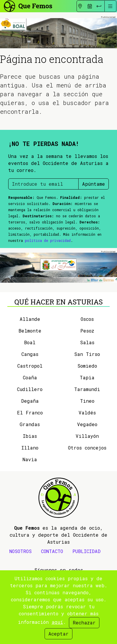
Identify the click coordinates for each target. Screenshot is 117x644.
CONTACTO (52, 551)
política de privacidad (48, 240)
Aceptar (58, 634)
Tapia (87, 377)
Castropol (30, 366)
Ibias (30, 436)
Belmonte (30, 331)
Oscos (87, 319)
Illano (30, 448)
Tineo (87, 401)
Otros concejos (87, 448)
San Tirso (87, 354)
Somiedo (87, 366)
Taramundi (87, 389)
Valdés (87, 413)
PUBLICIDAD (87, 551)
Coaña (30, 377)
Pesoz (87, 331)
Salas (87, 342)
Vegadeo (87, 424)
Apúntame (94, 184)
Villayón (87, 436)
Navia (30, 459)
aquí (57, 622)
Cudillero (30, 389)
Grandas (30, 424)
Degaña (30, 401)
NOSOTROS (21, 551)
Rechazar (84, 623)
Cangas (30, 354)
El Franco (30, 413)
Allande (30, 319)
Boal (30, 342)
